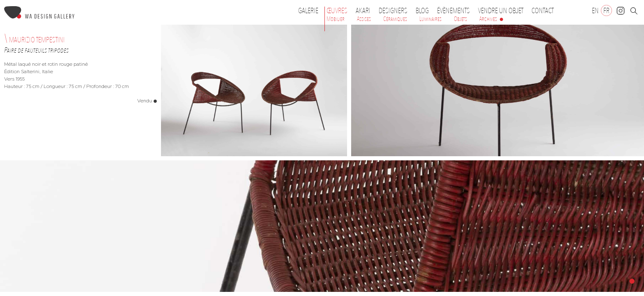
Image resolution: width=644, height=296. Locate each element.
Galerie (308, 11)
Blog (422, 11)
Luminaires (430, 19)
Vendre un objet (501, 11)
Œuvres (339, 11)
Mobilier (336, 19)
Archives (488, 19)
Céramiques (395, 19)
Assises (364, 19)
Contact (543, 11)
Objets (460, 19)
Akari (363, 11)
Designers (395, 11)
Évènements (455, 11)
